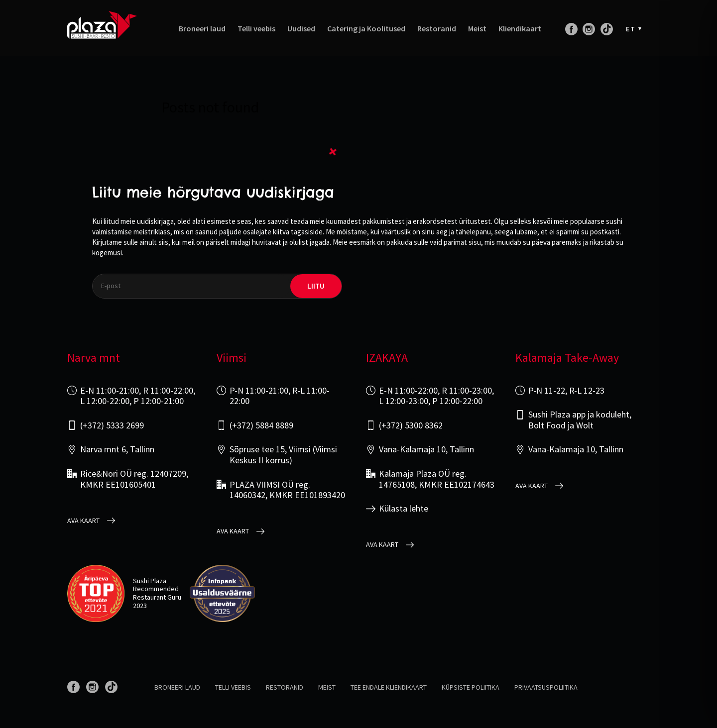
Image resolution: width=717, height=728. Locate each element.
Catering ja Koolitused (366, 29)
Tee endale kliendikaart (389, 687)
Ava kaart (83, 521)
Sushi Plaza (150, 581)
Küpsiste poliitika (471, 687)
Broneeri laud (202, 29)
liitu (316, 286)
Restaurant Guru (157, 597)
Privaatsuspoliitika (546, 687)
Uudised (301, 29)
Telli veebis (256, 29)
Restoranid (437, 29)
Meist (477, 29)
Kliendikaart (520, 29)
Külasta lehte (404, 509)
